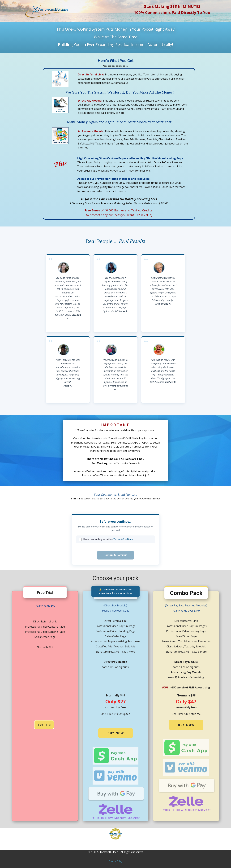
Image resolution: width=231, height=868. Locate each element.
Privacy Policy (116, 861)
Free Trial (44, 725)
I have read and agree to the (108, 539)
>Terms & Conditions (123, 539)
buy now (116, 733)
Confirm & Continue (116, 555)
